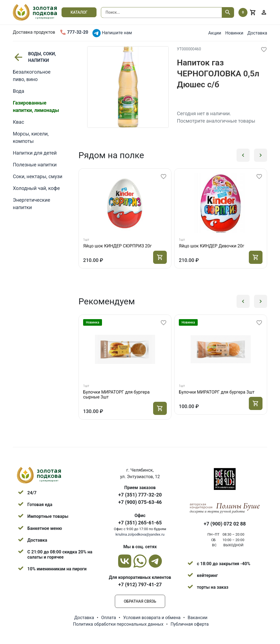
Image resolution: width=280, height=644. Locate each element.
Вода (19, 91)
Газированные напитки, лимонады (36, 106)
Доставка (257, 33)
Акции (215, 33)
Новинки (234, 33)
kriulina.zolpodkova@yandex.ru (140, 534)
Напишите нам (112, 33)
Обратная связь (140, 601)
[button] (243, 155)
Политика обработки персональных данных (118, 624)
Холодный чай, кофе (36, 188)
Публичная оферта (190, 624)
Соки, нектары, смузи (38, 176)
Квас (18, 122)
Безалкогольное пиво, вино (32, 76)
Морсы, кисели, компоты (31, 137)
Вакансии (197, 618)
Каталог (79, 12)
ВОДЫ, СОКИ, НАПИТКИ (34, 57)
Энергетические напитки (31, 204)
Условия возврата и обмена (152, 618)
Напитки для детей (35, 153)
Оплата (109, 618)
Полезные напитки (35, 165)
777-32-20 (74, 32)
